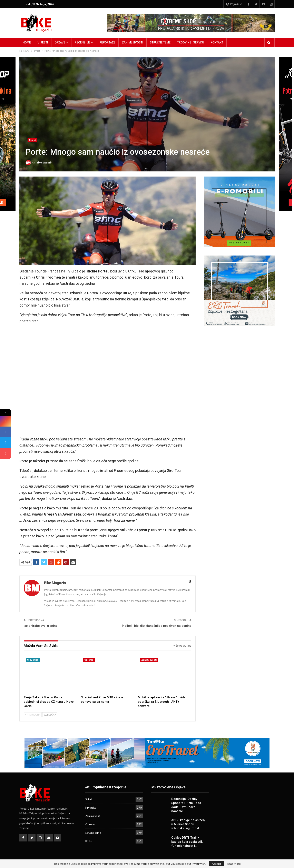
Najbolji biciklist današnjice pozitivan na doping (157, 626)
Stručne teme (160, 42)
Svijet (32, 140)
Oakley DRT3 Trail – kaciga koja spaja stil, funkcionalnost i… (187, 842)
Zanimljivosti (133, 42)
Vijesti (43, 42)
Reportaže (107, 42)
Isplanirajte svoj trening (41, 626)
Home (27, 42)
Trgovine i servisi (190, 42)
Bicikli (89, 841)
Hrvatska (91, 808)
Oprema (89, 660)
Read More (234, 864)
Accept (216, 864)
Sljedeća (50, 715)
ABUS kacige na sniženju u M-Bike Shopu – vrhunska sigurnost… (189, 824)
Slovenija (33, 660)
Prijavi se (234, 4)
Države (60, 42)
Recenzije (82, 42)
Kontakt (217, 42)
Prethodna (33, 715)
